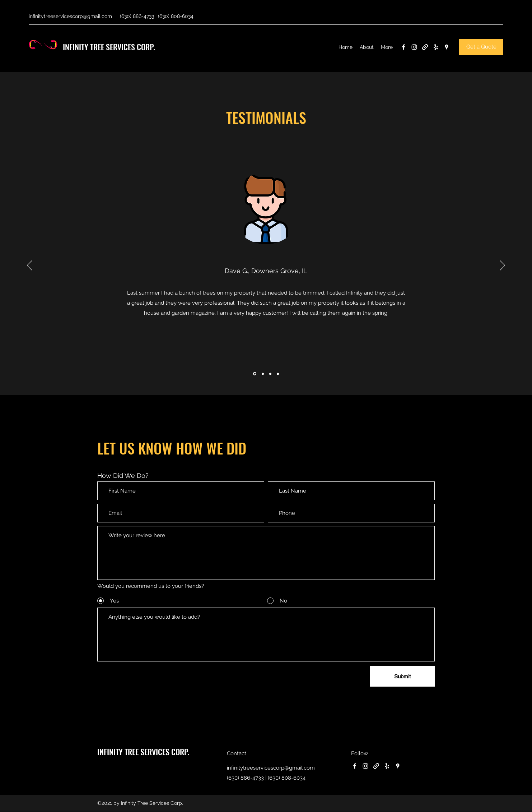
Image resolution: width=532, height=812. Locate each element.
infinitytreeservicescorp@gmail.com (70, 16)
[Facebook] (403, 47)
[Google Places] (447, 47)
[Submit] (402, 676)
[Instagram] (414, 47)
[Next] (502, 266)
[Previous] (30, 266)
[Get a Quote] (481, 47)
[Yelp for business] (436, 47)
